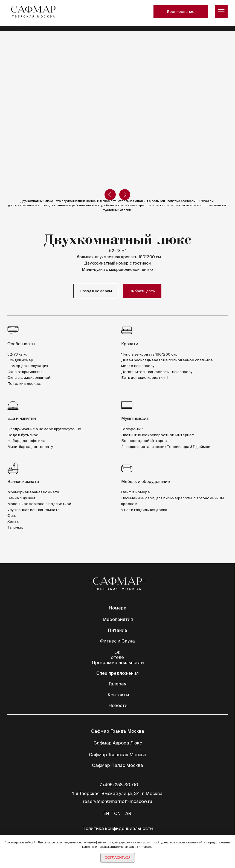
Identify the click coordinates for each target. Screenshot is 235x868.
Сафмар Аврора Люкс (118, 743)
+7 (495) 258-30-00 (117, 785)
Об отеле (117, 655)
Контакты (118, 695)
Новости (118, 705)
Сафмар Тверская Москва (118, 755)
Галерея (118, 684)
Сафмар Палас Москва (118, 765)
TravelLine (19, 28)
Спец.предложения (118, 673)
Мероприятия (118, 619)
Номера (118, 608)
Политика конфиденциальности (118, 828)
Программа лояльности (118, 662)
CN (117, 813)
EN (106, 813)
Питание (118, 630)
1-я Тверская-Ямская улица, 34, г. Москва (117, 793)
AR (128, 813)
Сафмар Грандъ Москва (118, 731)
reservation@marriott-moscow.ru (118, 801)
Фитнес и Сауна (117, 641)
